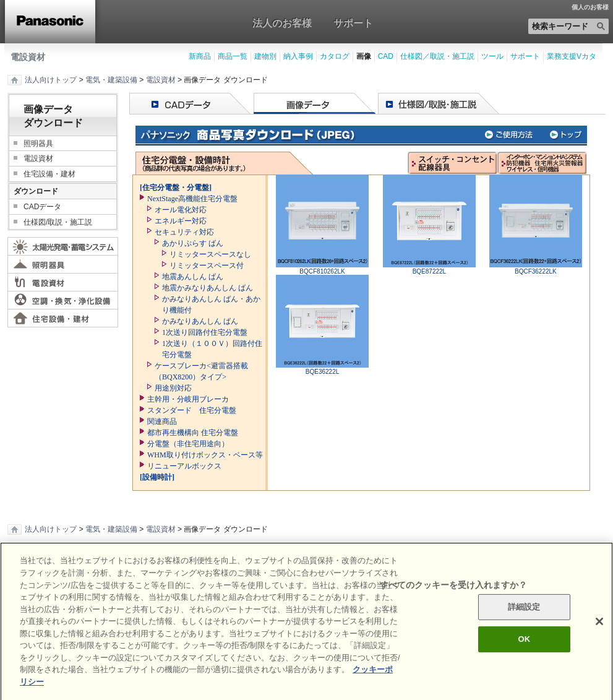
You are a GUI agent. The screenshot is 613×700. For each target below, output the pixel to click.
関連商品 (162, 421)
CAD (386, 56)
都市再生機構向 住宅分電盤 (193, 433)
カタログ (335, 56)
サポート (353, 23)
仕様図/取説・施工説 (58, 222)
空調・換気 (63, 300)
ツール (492, 56)
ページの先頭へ (306, 557)
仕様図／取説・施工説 (437, 56)
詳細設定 (524, 624)
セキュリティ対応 (184, 232)
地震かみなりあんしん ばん (208, 288)
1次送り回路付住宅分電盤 (205, 332)
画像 (364, 56)
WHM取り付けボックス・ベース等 (205, 455)
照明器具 (38, 144)
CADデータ (42, 207)
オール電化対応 (181, 210)
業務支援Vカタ (572, 56)
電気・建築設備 (111, 80)
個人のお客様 (590, 7)
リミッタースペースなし (210, 254)
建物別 (265, 56)
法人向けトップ (51, 80)
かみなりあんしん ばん (200, 321)
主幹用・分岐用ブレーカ (188, 399)
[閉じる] (599, 639)
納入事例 (298, 56)
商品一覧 (233, 56)
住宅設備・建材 (49, 174)
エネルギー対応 (181, 221)
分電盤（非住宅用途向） (188, 444)
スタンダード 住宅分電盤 (192, 410)
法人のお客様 (282, 23)
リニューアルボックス (184, 466)
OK (524, 656)
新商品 (200, 56)
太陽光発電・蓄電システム (63, 246)
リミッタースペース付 (207, 266)
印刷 (25, 558)
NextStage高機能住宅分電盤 (192, 199)
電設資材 (28, 57)
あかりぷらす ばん (193, 243)
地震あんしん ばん (193, 277)
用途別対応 (173, 388)
